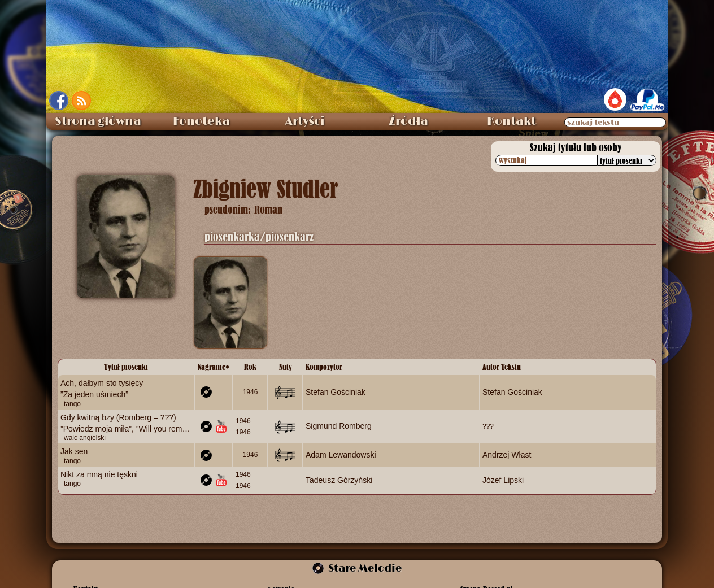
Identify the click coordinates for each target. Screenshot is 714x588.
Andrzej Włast (507, 455)
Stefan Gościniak (336, 392)
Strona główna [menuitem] (98, 121)
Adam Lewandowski (341, 455)
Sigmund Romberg (339, 426)
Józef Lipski (503, 480)
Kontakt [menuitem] (511, 121)
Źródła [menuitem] (408, 121)
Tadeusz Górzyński (339, 480)
